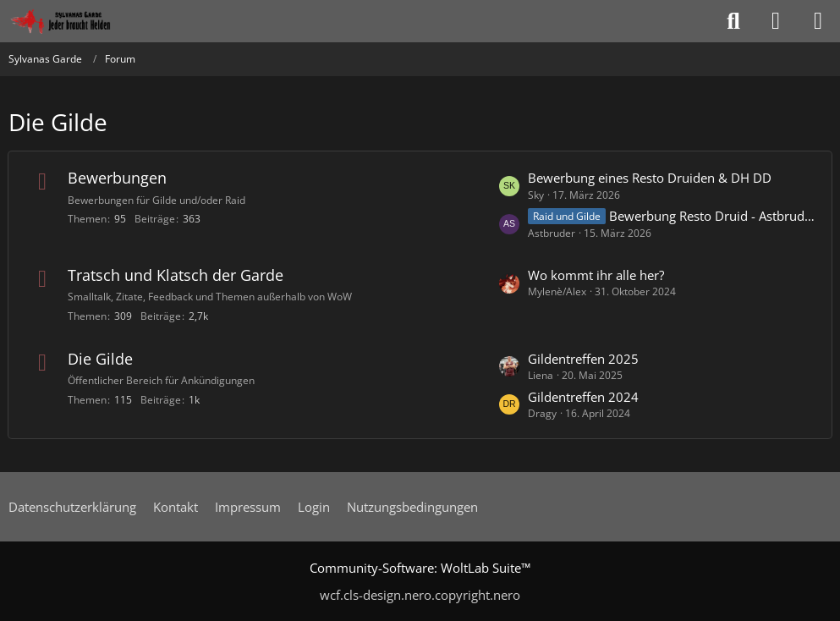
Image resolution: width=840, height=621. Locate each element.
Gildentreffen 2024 (583, 397)
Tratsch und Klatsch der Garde (176, 275)
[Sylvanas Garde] (80, 21)
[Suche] (733, 21)
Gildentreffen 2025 (583, 359)
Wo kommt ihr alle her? (596, 275)
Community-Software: (420, 568)
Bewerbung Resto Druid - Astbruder (712, 216)
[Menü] (818, 21)
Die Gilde (100, 359)
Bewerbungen (117, 178)
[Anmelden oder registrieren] (776, 21)
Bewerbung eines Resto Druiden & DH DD (650, 178)
